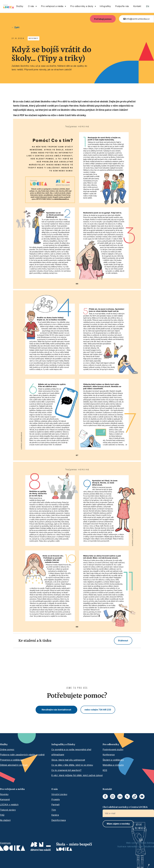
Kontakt (137, 6)
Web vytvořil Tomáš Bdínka (140, 843)
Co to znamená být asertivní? (66, 770)
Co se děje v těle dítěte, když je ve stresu (72, 765)
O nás (55, 789)
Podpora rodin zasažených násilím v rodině (22, 755)
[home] (9, 6)
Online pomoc (7, 749)
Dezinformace (59, 820)
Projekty (56, 799)
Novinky (4, 794)
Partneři (55, 805)
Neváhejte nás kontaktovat (56, 710)
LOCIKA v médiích (9, 805)
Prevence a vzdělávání (12, 760)
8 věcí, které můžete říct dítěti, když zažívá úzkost (77, 775)
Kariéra (55, 815)
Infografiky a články (63, 744)
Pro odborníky (111, 744)
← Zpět (16, 27)
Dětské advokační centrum (14, 765)
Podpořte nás (122, 6)
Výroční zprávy (59, 794)
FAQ (2, 815)
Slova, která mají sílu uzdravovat (68, 760)
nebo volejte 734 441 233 (98, 710)
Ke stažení (5, 820)
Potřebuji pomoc (103, 19)
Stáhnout (123, 641)
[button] (32, 6)
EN (148, 6)
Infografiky (105, 6)
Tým (54, 810)
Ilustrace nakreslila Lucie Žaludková (136, 846)
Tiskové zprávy (8, 810)
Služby (20, 6)
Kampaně (5, 799)
